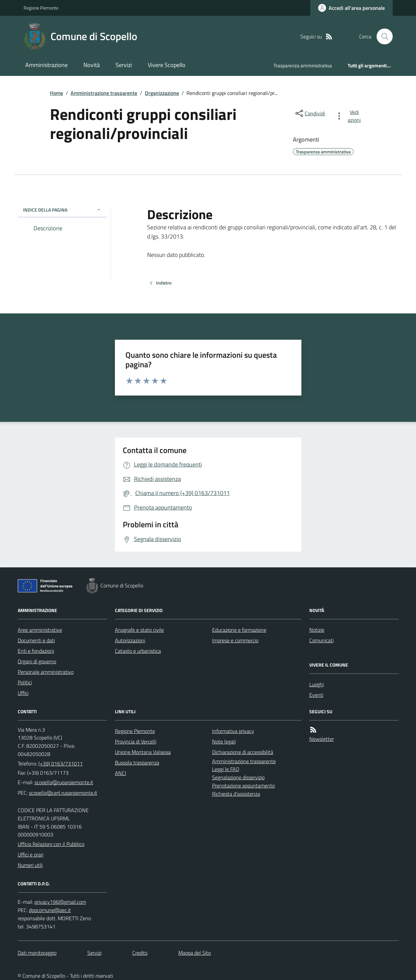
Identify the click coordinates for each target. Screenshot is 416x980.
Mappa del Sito (195, 953)
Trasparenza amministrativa (303, 66)
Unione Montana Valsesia (143, 752)
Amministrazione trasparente (104, 93)
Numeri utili (30, 865)
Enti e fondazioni (36, 651)
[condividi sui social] (310, 113)
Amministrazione (46, 65)
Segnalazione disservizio (238, 777)
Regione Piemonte (41, 8)
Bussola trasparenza (137, 763)
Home (56, 93)
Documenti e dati (36, 640)
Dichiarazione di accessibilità (243, 752)
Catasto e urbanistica (138, 651)
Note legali (224, 741)
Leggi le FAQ (226, 769)
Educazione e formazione (239, 630)
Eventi (316, 695)
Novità (92, 65)
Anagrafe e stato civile (139, 630)
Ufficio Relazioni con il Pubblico (51, 844)
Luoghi (317, 684)
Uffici (23, 693)
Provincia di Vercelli (136, 741)
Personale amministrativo (46, 672)
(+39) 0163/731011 (61, 763)
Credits (140, 953)
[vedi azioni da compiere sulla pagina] (350, 116)
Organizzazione (162, 93)
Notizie (317, 630)
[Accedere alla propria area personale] (351, 8)
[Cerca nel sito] (382, 36)
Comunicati (321, 640)
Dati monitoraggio (37, 953)
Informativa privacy (233, 731)
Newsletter (322, 739)
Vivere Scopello (167, 65)
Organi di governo (37, 661)
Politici (25, 682)
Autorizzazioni (130, 640)
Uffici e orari (31, 855)
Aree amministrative (40, 630)
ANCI (120, 773)
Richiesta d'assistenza (236, 794)
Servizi (124, 65)
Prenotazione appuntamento (243, 786)
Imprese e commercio (235, 640)
